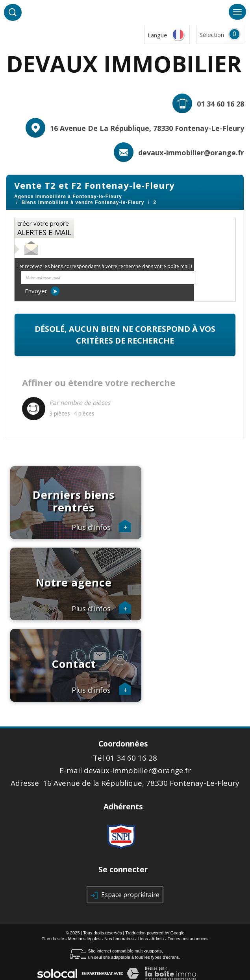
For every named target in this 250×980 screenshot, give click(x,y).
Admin (158, 939)
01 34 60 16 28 (220, 104)
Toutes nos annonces (188, 939)
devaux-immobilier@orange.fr (191, 153)
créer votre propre (44, 228)
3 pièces (60, 413)
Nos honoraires (119, 939)
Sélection (212, 35)
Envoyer (42, 291)
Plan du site (53, 939)
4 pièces (84, 413)
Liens (143, 939)
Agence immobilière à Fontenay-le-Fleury (68, 197)
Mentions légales (84, 939)
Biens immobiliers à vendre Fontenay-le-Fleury (83, 202)
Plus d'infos (102, 528)
